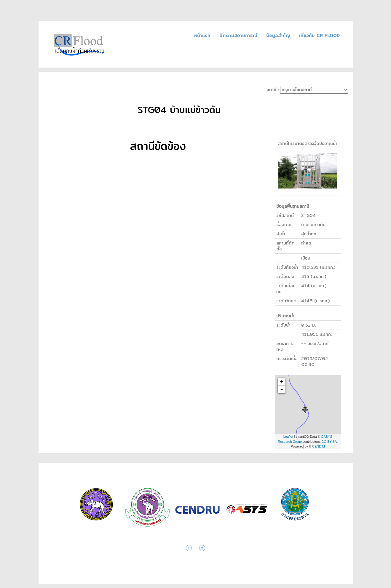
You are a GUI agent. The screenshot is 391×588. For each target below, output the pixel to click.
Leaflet (288, 437)
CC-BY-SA (329, 442)
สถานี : (307, 90)
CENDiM (319, 446)
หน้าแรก (203, 36)
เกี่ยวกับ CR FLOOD (320, 36)
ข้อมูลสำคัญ (279, 36)
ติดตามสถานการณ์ (239, 36)
